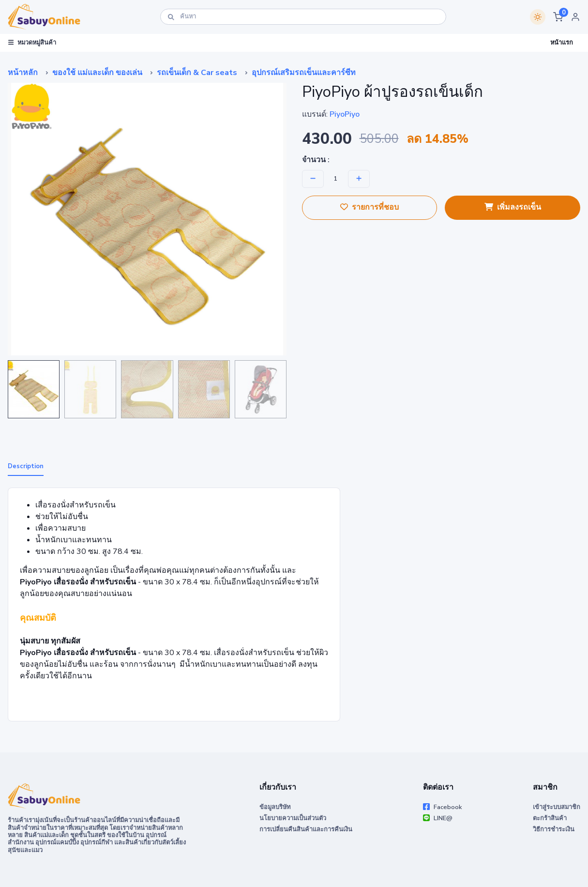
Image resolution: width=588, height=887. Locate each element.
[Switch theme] (538, 17)
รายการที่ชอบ (369, 207)
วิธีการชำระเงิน (554, 829)
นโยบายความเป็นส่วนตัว (293, 818)
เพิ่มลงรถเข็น (513, 207)
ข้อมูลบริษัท (275, 807)
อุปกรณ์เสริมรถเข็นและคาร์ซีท (304, 73)
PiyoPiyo (345, 114)
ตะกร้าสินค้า (550, 818)
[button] (558, 17)
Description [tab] (26, 466)
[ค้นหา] (303, 17)
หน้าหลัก (23, 73)
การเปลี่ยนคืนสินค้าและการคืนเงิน (306, 829)
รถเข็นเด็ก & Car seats (197, 73)
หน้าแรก (562, 43)
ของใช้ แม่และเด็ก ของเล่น (97, 73)
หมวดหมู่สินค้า (32, 43)
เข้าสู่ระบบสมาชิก (557, 807)
